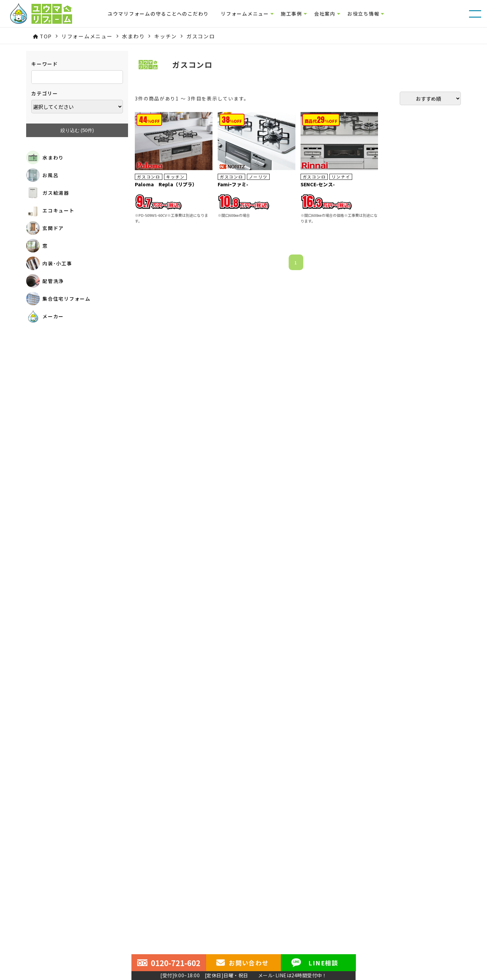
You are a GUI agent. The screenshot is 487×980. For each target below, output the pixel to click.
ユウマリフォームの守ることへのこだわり (158, 14)
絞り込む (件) (77, 130)
